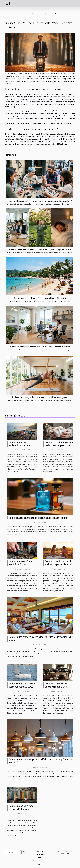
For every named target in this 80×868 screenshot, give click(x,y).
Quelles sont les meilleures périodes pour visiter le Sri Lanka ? (40, 298)
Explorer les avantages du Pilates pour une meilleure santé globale (40, 397)
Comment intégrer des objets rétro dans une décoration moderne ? (56, 687)
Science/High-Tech (40, 861)
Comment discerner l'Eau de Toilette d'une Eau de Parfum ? (39, 518)
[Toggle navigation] (7, 4)
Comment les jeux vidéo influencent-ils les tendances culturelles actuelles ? (40, 201)
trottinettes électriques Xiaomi (64, 97)
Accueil (6, 14)
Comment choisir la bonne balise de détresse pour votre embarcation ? (22, 687)
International (40, 854)
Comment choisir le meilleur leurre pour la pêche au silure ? (20, 445)
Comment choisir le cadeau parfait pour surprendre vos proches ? (59, 445)
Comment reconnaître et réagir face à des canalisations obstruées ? (21, 564)
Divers (13, 14)
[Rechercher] (12, 852)
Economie (40, 851)
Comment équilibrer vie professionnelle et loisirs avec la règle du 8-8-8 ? (40, 250)
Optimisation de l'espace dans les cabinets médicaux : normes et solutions (40, 347)
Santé (40, 858)
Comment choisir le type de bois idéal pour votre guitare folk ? (21, 809)
